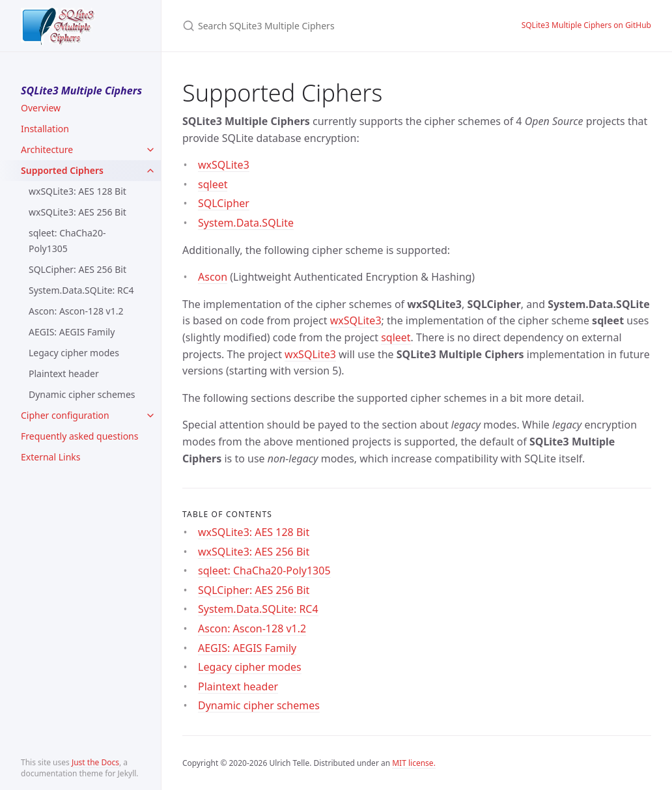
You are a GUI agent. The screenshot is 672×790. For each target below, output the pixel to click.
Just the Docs (95, 762)
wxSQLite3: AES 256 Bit (77, 212)
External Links (50, 457)
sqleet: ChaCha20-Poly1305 (67, 241)
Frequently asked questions (79, 436)
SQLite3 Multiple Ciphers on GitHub (586, 25)
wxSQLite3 (224, 165)
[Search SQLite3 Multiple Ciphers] (336, 26)
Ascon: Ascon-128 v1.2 (76, 311)
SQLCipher (224, 203)
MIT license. (414, 763)
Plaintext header (64, 374)
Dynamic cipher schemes (82, 394)
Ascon (213, 277)
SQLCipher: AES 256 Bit (77, 269)
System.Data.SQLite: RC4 (81, 290)
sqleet (213, 184)
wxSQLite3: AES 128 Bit (77, 191)
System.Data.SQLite (246, 223)
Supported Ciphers (62, 170)
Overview (41, 108)
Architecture (47, 149)
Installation (45, 129)
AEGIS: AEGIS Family (72, 332)
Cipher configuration (65, 415)
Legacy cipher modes (74, 353)
